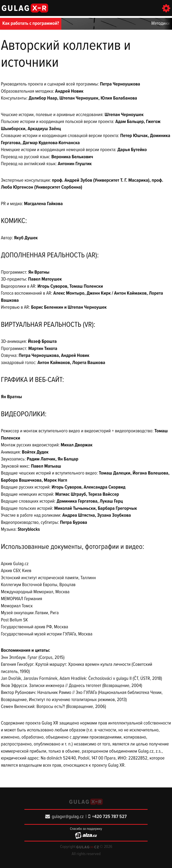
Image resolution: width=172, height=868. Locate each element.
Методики (161, 24)
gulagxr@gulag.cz (64, 817)
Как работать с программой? (31, 24)
